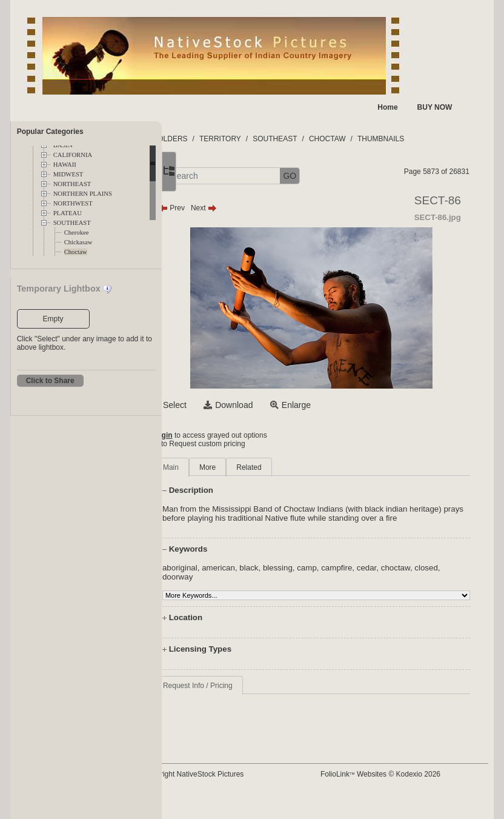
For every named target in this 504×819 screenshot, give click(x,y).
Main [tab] (219, 467)
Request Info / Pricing (246, 695)
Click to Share (50, 381)
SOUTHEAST (72, 223)
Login (211, 435)
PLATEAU (68, 213)
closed (223, 586)
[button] (204, 176)
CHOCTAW (376, 139)
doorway (254, 586)
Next (252, 208)
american (267, 577)
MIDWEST (68, 174)
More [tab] (256, 467)
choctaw (443, 577)
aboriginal (228, 577)
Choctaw (76, 252)
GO (338, 176)
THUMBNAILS (429, 139)
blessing (326, 577)
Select (223, 405)
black (297, 577)
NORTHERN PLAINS (83, 194)
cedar (415, 577)
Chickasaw (78, 242)
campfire (385, 577)
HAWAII (65, 165)
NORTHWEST (73, 203)
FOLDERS (219, 139)
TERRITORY (269, 139)
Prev (220, 208)
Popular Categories (50, 132)
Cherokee (77, 232)
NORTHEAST (72, 184)
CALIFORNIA (73, 155)
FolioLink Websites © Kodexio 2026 (403, 774)
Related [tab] (297, 467)
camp (355, 577)
